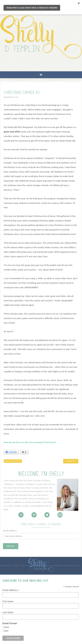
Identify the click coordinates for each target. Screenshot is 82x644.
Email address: (10, 531)
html (7, 627)
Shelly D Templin (41, 37)
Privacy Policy (41, 562)
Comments (71, 461)
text (6, 631)
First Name (8, 601)
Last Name (8, 612)
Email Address (11, 590)
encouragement (13, 461)
